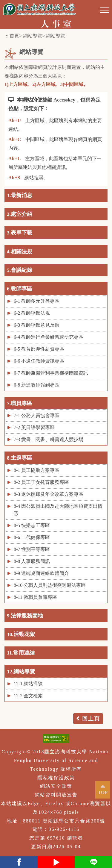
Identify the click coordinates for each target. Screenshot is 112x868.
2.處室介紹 (20, 214)
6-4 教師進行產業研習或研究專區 (49, 337)
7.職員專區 (20, 403)
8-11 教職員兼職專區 (35, 597)
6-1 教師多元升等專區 (37, 301)
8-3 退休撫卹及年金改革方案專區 (49, 494)
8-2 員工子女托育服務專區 (41, 482)
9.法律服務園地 (25, 616)
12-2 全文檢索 (28, 696)
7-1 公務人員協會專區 (37, 415)
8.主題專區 (20, 458)
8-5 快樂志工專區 (32, 525)
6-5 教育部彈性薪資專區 (39, 349)
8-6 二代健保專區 (32, 537)
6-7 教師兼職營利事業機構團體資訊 (51, 373)
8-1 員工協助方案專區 (37, 470)
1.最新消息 (20, 195)
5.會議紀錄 (20, 270)
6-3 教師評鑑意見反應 (37, 325)
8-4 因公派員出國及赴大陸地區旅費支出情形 (58, 510)
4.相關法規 (20, 252)
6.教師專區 (20, 289)
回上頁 (91, 719)
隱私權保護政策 (56, 778)
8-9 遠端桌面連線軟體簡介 (41, 573)
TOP (103, 792)
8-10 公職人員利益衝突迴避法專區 (50, 585)
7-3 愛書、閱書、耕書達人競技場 (49, 439)
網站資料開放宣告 (56, 795)
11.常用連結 (21, 653)
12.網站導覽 (21, 672)
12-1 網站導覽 (28, 684)
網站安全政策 (56, 786)
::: (6, 36)
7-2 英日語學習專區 (34, 427)
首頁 (14, 36)
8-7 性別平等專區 (32, 549)
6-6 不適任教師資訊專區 (39, 361)
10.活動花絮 (21, 634)
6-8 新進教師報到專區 (37, 385)
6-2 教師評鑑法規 (32, 313)
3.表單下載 (20, 233)
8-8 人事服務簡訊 (32, 561)
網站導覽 (33, 36)
